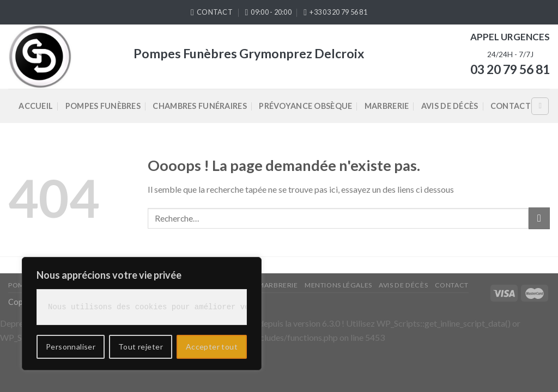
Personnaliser (71, 347)
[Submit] (539, 218)
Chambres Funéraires (199, 106)
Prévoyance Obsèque (305, 106)
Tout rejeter (141, 347)
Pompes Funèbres (103, 106)
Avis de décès (450, 106)
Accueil (36, 106)
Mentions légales (338, 285)
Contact (511, 106)
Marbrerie (387, 106)
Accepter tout (212, 347)
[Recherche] (540, 106)
